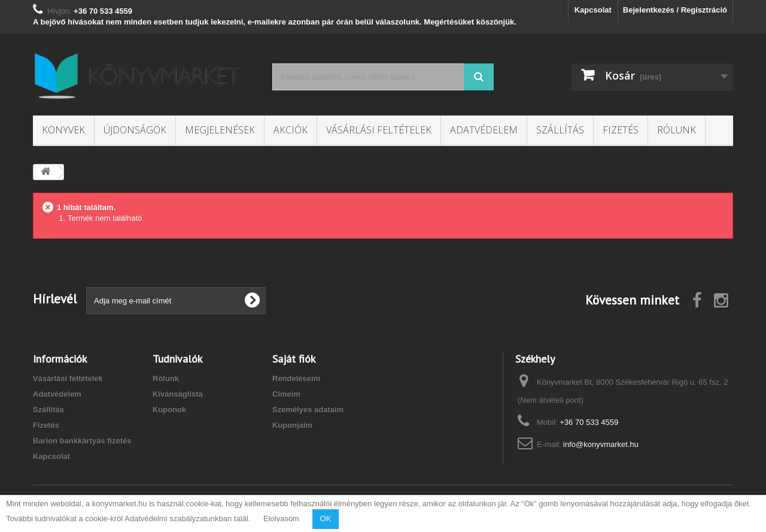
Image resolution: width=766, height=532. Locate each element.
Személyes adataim (308, 410)
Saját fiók (294, 359)
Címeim (286, 394)
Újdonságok (135, 130)
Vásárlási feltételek (379, 130)
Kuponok (169, 410)
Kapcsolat (593, 10)
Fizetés (621, 130)
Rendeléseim (296, 379)
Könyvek (63, 130)
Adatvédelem (484, 130)
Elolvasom (281, 519)
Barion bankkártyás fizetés (82, 441)
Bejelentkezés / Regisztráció (675, 10)
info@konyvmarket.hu (601, 444)
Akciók (291, 130)
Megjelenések (220, 130)
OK (326, 519)
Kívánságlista (178, 394)
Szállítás (560, 130)
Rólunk (677, 130)
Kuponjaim (292, 425)
